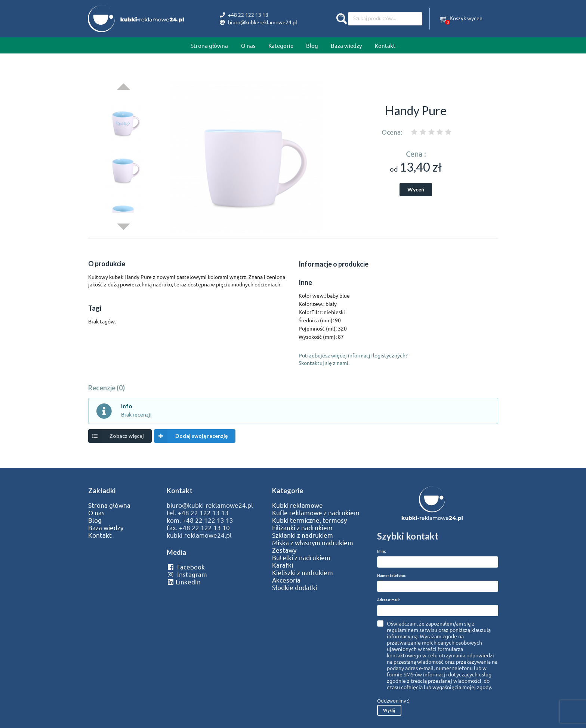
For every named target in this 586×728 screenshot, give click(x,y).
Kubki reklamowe (297, 505)
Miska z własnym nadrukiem (313, 543)
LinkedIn (183, 582)
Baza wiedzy (346, 45)
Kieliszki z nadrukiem (303, 572)
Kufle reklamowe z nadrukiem (316, 513)
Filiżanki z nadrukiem (302, 528)
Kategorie (281, 45)
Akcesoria (286, 580)
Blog (312, 45)
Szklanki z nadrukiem (303, 535)
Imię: (381, 551)
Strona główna (209, 45)
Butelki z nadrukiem (301, 557)
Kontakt (385, 45)
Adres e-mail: (388, 600)
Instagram (187, 574)
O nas (248, 45)
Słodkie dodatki (294, 587)
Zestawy (284, 550)
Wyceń (416, 189)
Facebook (186, 567)
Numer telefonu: (391, 575)
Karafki (283, 565)
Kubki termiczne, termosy (309, 520)
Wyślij (389, 710)
